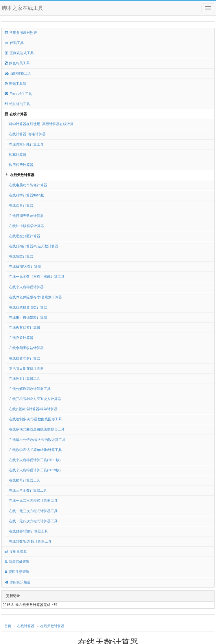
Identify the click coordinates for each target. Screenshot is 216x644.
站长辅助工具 (17, 104)
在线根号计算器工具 (25, 480)
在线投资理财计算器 (25, 358)
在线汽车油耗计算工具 (26, 145)
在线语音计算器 (21, 205)
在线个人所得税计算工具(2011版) (35, 460)
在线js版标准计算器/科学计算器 (33, 409)
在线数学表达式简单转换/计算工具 (35, 450)
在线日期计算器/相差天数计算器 (34, 246)
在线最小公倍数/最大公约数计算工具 (37, 440)
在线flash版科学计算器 (26, 226)
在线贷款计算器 (21, 256)
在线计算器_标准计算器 (27, 134)
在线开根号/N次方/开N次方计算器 (35, 399)
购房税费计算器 (21, 165)
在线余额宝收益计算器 (26, 348)
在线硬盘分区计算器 (25, 236)
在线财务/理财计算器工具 (28, 531)
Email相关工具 (18, 94)
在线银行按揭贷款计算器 (28, 318)
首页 (8, 626)
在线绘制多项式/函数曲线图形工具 (35, 419)
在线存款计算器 (21, 338)
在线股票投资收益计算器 (28, 307)
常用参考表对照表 (21, 33)
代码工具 (14, 43)
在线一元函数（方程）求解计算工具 (37, 277)
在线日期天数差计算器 (26, 216)
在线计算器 (16, 114)
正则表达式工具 (19, 53)
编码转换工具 (18, 74)
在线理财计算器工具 (25, 379)
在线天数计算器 (22, 175)
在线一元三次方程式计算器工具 (33, 511)
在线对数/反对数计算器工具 (30, 541)
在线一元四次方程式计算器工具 (33, 521)
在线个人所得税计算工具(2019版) (35, 470)
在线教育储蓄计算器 (25, 328)
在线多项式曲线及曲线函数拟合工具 (37, 429)
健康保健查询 (17, 562)
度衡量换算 (16, 552)
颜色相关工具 (17, 63)
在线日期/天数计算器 (25, 267)
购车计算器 (18, 155)
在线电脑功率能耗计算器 (28, 185)
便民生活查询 (17, 572)
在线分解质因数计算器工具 (30, 389)
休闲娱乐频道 (17, 582)
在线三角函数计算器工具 (28, 490)
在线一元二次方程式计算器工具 (33, 501)
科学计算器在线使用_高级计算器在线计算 (41, 124)
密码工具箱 (15, 84)
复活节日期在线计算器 (26, 368)
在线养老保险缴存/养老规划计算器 (35, 297)
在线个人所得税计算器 (26, 287)
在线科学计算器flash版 (26, 195)
